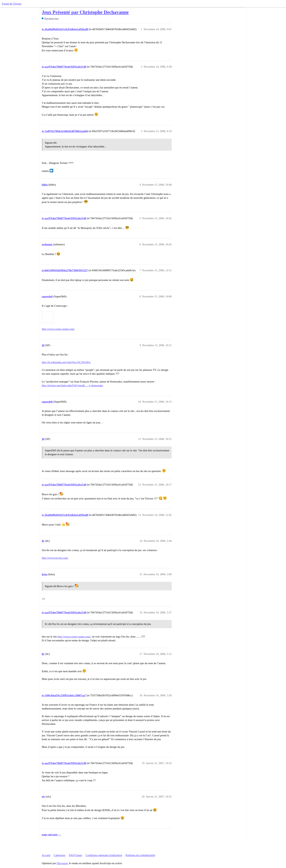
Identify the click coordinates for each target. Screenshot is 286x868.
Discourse (62, 863)
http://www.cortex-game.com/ (58, 329)
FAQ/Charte (75, 855)
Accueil (46, 855)
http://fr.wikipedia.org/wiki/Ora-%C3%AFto (66, 362)
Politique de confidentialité (140, 855)
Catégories (59, 855)
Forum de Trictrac (12, 4)
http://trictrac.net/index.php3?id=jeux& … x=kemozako (72, 385)
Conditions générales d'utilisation (104, 855)
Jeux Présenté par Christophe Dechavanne (85, 12)
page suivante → (51, 835)
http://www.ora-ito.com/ (55, 558)
